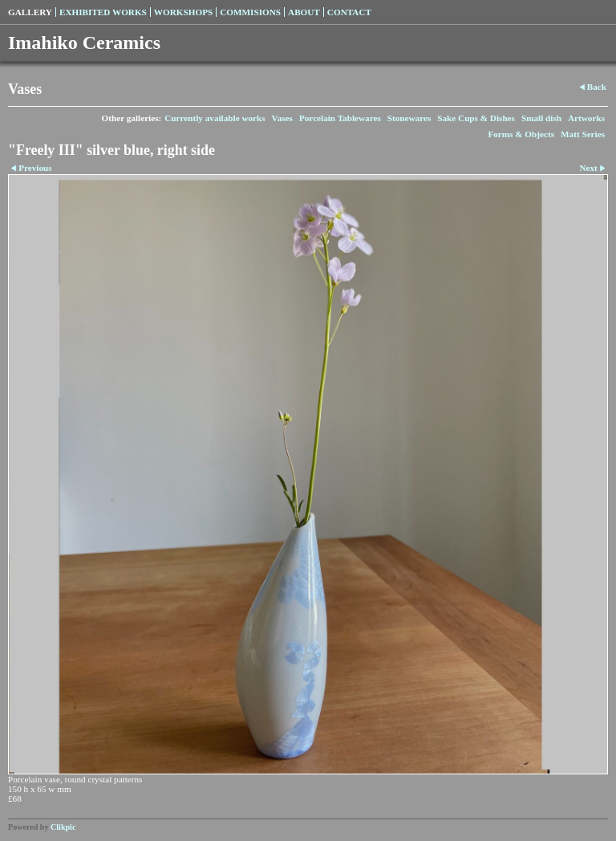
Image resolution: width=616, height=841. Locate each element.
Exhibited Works (103, 12)
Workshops (183, 12)
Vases (282, 118)
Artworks (586, 118)
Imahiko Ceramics (84, 43)
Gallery (30, 12)
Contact (349, 12)
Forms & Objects (521, 134)
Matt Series (583, 134)
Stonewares (409, 118)
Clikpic (63, 827)
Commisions (250, 12)
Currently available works (215, 118)
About (304, 12)
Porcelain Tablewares (340, 118)
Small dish (541, 118)
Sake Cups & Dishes (476, 118)
